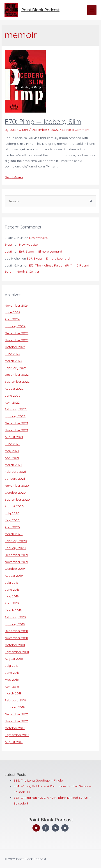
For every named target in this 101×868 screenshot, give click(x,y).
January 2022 (15, 416)
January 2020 (15, 548)
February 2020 (16, 541)
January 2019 (15, 624)
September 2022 (17, 381)
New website (38, 238)
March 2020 (14, 534)
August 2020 (14, 506)
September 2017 (17, 735)
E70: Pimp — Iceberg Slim (43, 122)
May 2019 (12, 596)
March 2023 (13, 361)
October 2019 (15, 568)
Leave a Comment (76, 130)
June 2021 (12, 444)
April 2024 (12, 319)
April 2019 (12, 603)
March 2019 (13, 610)
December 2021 (16, 423)
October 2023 (15, 347)
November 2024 (17, 305)
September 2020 (17, 499)
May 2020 (12, 520)
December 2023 (17, 333)
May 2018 (12, 679)
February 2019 (15, 617)
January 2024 (15, 326)
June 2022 (13, 395)
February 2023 (16, 368)
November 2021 (16, 430)
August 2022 (14, 388)
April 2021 (12, 458)
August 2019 (14, 575)
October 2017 (15, 728)
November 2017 (16, 721)
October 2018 (15, 645)
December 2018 (16, 631)
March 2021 (13, 465)
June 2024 (13, 312)
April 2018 (12, 686)
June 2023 (12, 354)
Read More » (14, 177)
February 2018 (15, 700)
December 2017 (16, 714)
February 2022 (16, 409)
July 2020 (12, 513)
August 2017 (14, 742)
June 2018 (12, 672)
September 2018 (17, 652)
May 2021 (12, 451)
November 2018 (16, 638)
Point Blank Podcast (40, 10)
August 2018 (14, 659)
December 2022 (17, 374)
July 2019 (12, 582)
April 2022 (12, 402)
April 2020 (12, 527)
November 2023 (17, 340)
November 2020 (17, 485)
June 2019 (12, 589)
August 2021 (14, 437)
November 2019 (16, 562)
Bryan (9, 244)
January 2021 (15, 478)
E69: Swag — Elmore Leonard (41, 251)
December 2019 (16, 555)
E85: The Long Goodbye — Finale (38, 780)
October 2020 (15, 492)
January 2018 (15, 707)
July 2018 (12, 666)
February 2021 (15, 471)
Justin (9, 251)
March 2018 (13, 693)
